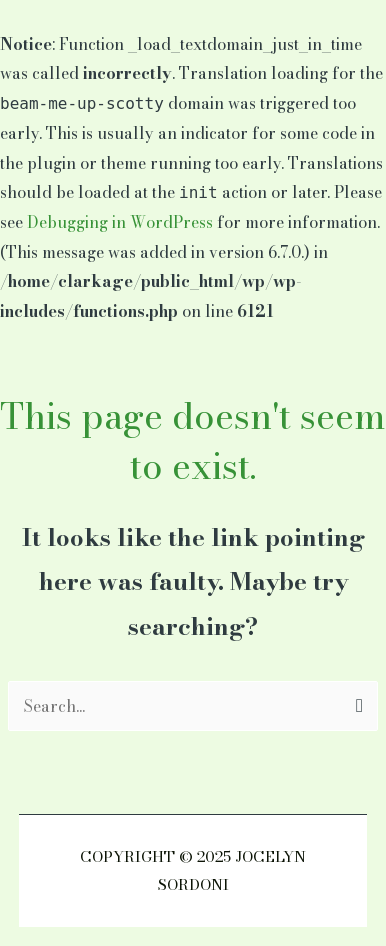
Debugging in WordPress (120, 222)
